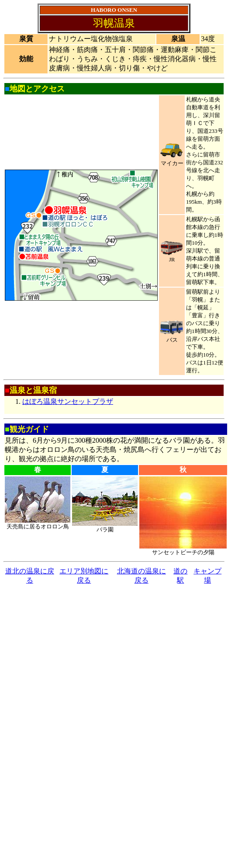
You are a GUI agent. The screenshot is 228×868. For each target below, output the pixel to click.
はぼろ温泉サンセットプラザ (68, 401)
